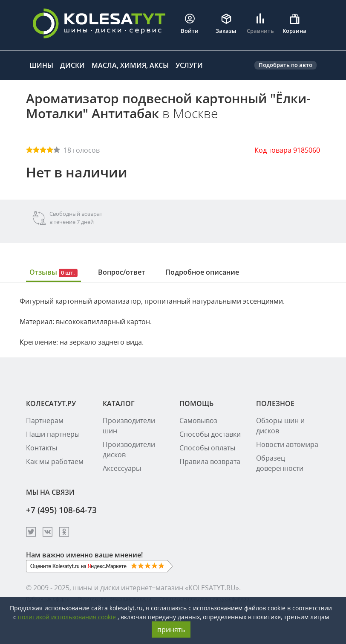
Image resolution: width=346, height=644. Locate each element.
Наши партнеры (53, 434)
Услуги (189, 65)
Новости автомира (287, 444)
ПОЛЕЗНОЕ (275, 403)
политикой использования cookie (68, 617)
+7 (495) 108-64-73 (61, 510)
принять (171, 629)
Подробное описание (202, 272)
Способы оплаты (207, 448)
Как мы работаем (55, 461)
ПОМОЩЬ (196, 403)
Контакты (42, 448)
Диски (72, 65)
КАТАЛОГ (119, 403)
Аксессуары (122, 468)
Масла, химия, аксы (130, 65)
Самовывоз (198, 421)
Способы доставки (210, 434)
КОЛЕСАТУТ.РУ (51, 403)
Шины (41, 65)
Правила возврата (210, 461)
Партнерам (45, 421)
